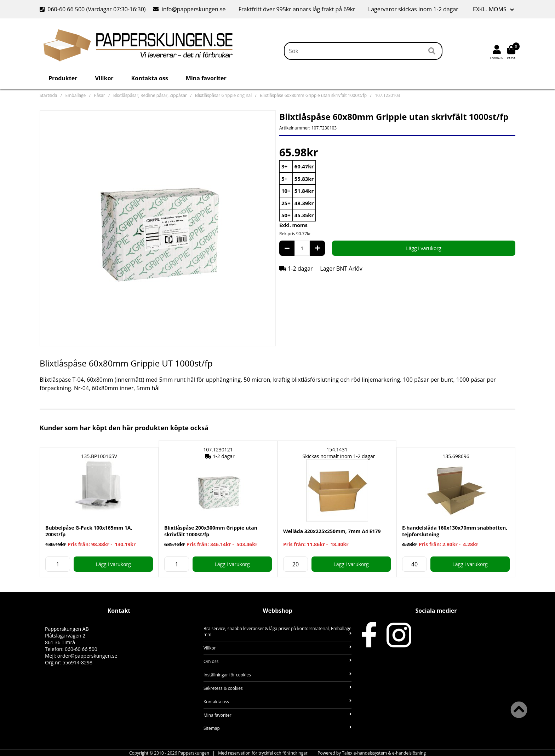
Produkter (63, 78)
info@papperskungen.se (189, 9)
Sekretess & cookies (277, 688)
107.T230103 (388, 95)
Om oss (277, 661)
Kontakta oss (150, 78)
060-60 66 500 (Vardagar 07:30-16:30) (93, 9)
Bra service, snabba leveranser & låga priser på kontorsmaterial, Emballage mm (277, 631)
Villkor (104, 78)
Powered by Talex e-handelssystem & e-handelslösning (372, 753)
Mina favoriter (206, 78)
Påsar (99, 95)
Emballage (76, 95)
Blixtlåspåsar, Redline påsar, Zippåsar (150, 95)
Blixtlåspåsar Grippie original (223, 95)
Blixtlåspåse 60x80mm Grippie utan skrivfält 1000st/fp (313, 95)
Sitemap (277, 728)
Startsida (48, 95)
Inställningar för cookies (277, 675)
